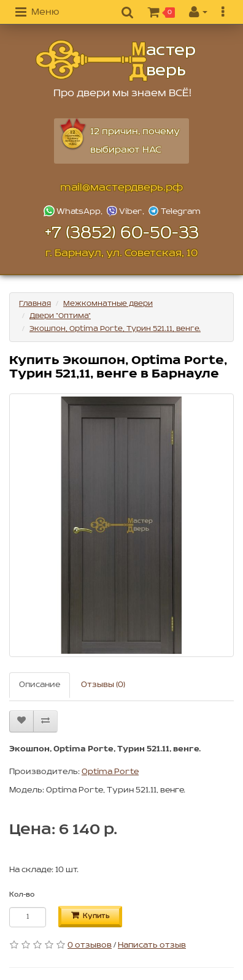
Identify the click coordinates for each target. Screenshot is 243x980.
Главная (35, 304)
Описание (40, 685)
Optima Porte (110, 772)
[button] (37, 13)
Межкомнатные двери (108, 304)
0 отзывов (90, 945)
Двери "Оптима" (60, 316)
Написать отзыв (152, 945)
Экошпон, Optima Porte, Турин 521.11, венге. (115, 329)
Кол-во (22, 895)
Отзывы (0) (103, 685)
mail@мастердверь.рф (121, 188)
